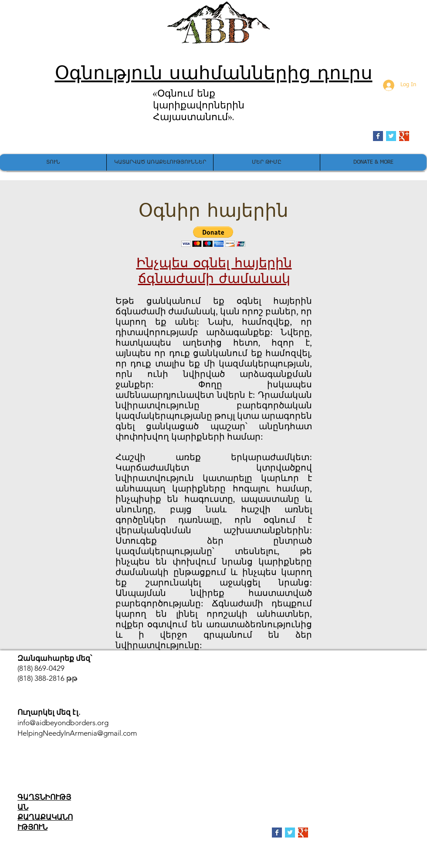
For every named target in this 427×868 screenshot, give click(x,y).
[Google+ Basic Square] (404, 136)
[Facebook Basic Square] (378, 136)
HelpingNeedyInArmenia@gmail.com (77, 733)
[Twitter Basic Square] (391, 136)
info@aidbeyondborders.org (63, 723)
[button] (213, 237)
